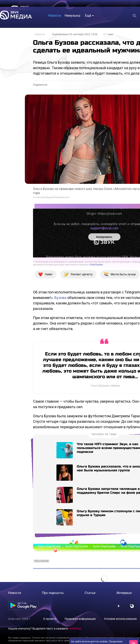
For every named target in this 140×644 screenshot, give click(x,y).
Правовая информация (80, 619)
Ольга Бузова (41, 561)
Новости (40, 34)
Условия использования (120, 619)
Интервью (124, 593)
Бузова (60, 298)
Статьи (90, 593)
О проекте (50, 619)
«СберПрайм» (96, 265)
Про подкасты (53, 593)
